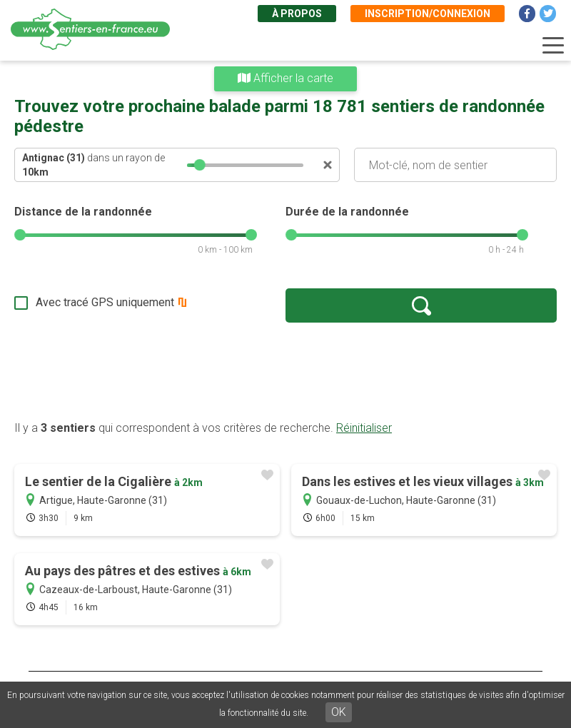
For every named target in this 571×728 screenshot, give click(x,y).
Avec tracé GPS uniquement (105, 302)
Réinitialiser (364, 428)
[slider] (200, 165)
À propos (297, 14)
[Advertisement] (285, 371)
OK (339, 712)
